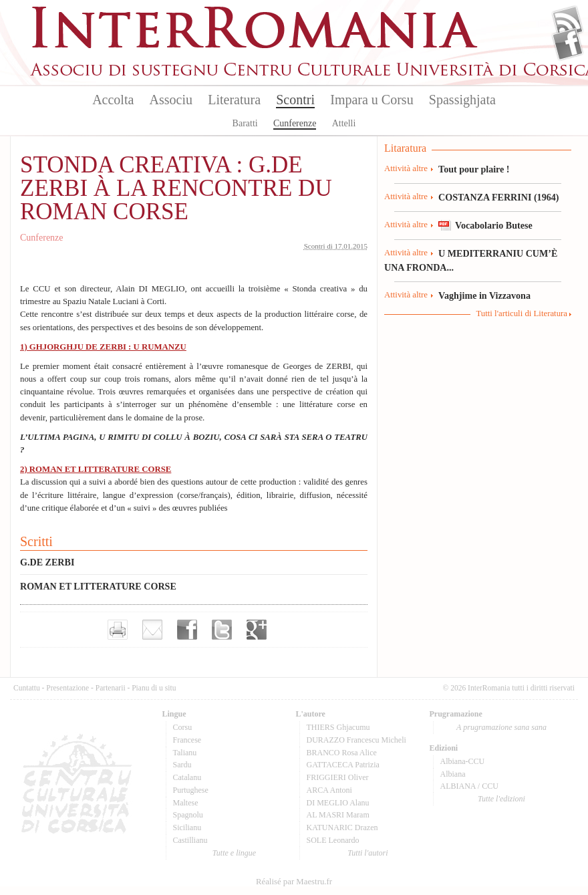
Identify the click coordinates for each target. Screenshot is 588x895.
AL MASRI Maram (338, 815)
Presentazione (67, 688)
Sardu (182, 765)
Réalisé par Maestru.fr (294, 882)
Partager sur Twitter (222, 630)
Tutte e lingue (234, 853)
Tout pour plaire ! (474, 169)
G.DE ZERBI (47, 562)
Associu (171, 100)
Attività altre (406, 168)
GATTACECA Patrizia (343, 765)
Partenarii (111, 688)
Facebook (568, 44)
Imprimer (118, 630)
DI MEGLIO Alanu (338, 803)
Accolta (113, 100)
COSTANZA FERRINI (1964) (498, 197)
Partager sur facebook (187, 630)
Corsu (183, 727)
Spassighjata (462, 100)
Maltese (186, 803)
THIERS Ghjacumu (338, 727)
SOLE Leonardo (333, 840)
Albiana (453, 774)
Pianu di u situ (154, 688)
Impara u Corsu (372, 100)
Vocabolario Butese (494, 225)
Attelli (344, 123)
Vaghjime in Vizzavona (484, 295)
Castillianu (190, 840)
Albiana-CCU (463, 761)
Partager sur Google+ (257, 630)
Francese (187, 740)
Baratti (245, 123)
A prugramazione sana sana (501, 727)
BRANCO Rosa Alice (342, 753)
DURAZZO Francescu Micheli (356, 740)
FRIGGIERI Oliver (338, 777)
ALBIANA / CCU (469, 786)
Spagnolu (188, 815)
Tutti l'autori (367, 853)
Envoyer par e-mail (152, 630)
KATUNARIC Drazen (342, 827)
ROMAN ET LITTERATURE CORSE (98, 586)
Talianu (185, 753)
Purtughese (191, 790)
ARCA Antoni (329, 790)
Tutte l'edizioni (501, 799)
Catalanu (187, 777)
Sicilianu (187, 827)
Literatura (234, 100)
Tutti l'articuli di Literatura (522, 313)
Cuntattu (27, 688)
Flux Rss (568, 22)
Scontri (295, 100)
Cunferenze (295, 123)
